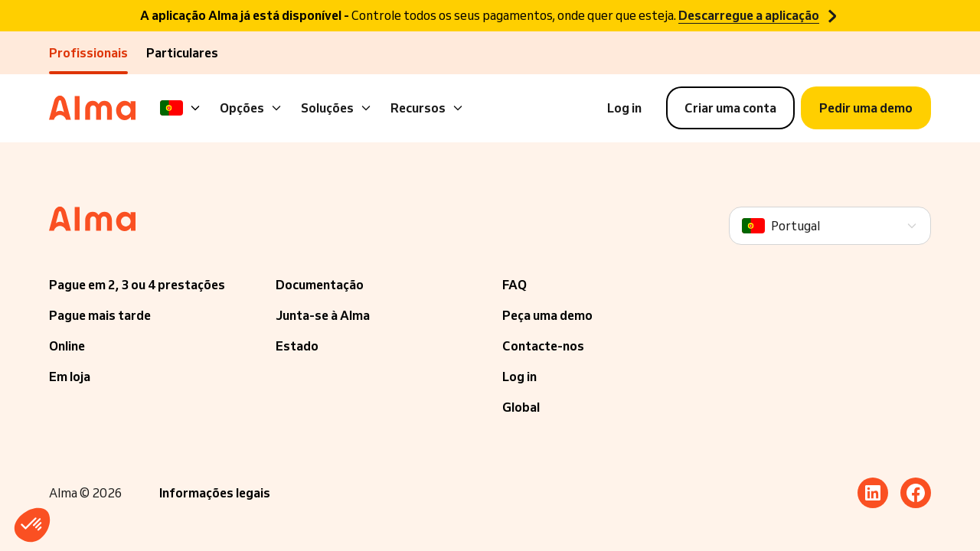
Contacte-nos (543, 346)
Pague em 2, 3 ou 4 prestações (137, 285)
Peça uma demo (547, 315)
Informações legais (215, 493)
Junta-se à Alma (323, 315)
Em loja (70, 377)
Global (521, 407)
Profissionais (88, 53)
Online (67, 346)
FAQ (514, 285)
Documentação (320, 285)
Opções (251, 108)
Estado (297, 346)
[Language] (181, 108)
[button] (32, 525)
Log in (519, 377)
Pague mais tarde (100, 315)
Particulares (182, 53)
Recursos (427, 108)
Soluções (336, 108)
